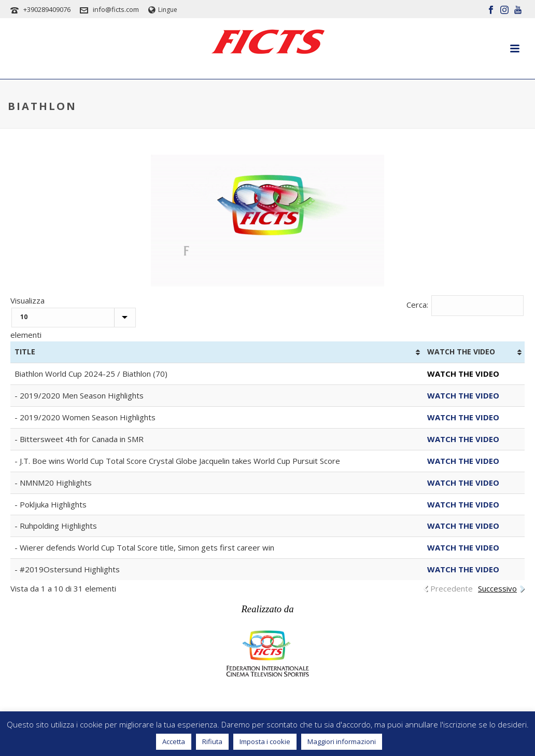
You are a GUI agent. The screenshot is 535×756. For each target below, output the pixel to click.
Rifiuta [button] (212, 741)
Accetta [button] (174, 741)
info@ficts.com (116, 9)
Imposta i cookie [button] (265, 741)
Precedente (452, 588)
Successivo (497, 588)
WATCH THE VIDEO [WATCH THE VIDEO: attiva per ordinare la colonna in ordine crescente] (461, 352)
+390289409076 (47, 9)
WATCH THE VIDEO (463, 395)
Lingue (163, 10)
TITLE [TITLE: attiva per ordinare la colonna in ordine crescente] (25, 352)
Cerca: (465, 305)
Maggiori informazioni (342, 741)
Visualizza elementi (73, 318)
